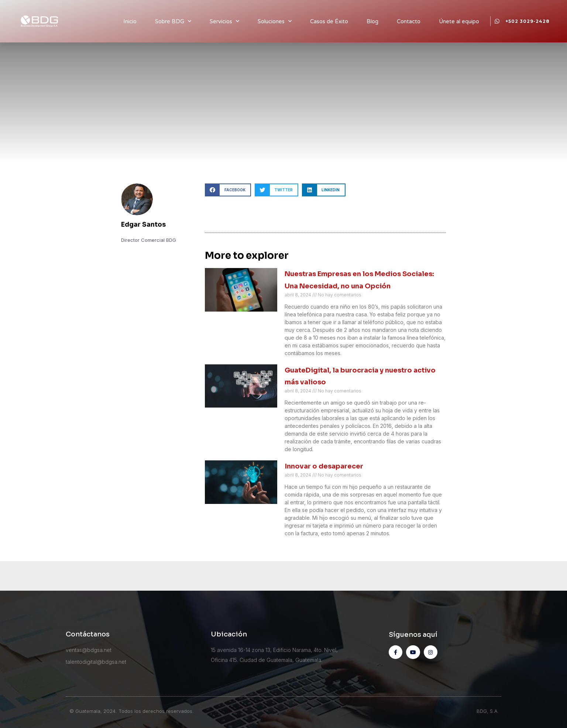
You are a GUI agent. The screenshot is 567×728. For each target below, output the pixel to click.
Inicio (130, 21)
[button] (228, 190)
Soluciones (275, 21)
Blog (372, 21)
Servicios (224, 21)
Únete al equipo (459, 21)
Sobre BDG (173, 21)
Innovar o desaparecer (324, 466)
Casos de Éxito (329, 21)
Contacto (409, 21)
